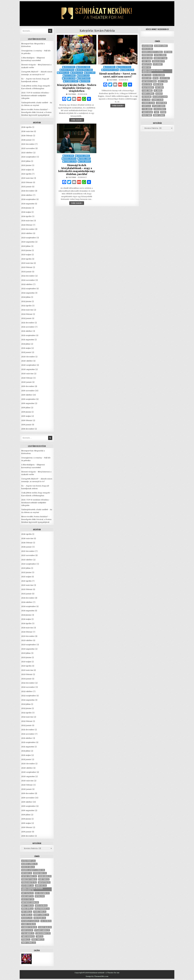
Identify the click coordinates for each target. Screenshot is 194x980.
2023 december (28, 229)
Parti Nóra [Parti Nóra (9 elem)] (27, 912)
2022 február (27, 314)
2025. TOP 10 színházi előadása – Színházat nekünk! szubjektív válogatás (36, 95)
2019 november (28, 391)
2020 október (27, 361)
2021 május (26, 348)
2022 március (27, 310)
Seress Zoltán (70, 78)
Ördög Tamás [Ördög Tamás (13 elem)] (38, 940)
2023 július (26, 246)
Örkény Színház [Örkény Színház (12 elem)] (29, 943)
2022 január (26, 318)
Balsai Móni (69, 156)
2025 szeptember (29, 157)
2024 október (27, 195)
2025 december (28, 144)
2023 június (26, 250)
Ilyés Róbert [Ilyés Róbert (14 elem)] (28, 886)
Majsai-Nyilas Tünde (85, 70)
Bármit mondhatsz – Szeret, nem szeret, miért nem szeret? (118, 75)
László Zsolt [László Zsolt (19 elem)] (28, 899)
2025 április (26, 174)
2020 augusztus (28, 369)
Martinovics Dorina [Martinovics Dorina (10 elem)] (30, 902)
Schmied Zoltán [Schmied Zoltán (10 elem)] (29, 924)
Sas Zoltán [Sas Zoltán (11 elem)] (46, 921)
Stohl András (85, 161)
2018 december (28, 429)
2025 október (27, 153)
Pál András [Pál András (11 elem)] (27, 915)
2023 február (27, 267)
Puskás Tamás (85, 158)
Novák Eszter (78, 73)
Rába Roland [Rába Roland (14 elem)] (40, 918)
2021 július (26, 344)
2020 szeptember (29, 365)
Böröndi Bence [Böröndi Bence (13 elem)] (40, 873)
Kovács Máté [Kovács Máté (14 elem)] (27, 896)
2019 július (26, 408)
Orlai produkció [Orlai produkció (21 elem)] (42, 909)
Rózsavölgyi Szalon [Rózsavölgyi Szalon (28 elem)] (30, 921)
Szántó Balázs (84, 78)
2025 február (27, 182)
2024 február (27, 225)
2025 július (26, 161)
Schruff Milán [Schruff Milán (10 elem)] (45, 927)
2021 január (26, 352)
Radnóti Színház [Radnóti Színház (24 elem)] (41, 915)
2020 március (27, 374)
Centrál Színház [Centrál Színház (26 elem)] (29, 876)
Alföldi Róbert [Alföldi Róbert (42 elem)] (28, 861)
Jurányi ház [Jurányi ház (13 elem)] (41, 886)
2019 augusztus (28, 403)
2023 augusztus (28, 242)
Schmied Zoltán (128, 70)
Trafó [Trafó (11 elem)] (40, 936)
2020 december (28, 357)
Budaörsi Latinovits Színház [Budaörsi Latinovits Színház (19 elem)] (33, 870)
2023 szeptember (29, 238)
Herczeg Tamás (84, 67)
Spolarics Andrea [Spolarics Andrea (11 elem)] (42, 930)
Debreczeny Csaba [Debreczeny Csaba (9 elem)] (29, 879)
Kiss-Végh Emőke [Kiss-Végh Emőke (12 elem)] (42, 893)
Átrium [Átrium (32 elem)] (26, 940)
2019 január (26, 425)
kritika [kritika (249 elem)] (40, 896)
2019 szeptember (29, 399)
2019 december (28, 386)
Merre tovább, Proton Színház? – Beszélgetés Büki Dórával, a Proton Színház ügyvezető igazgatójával (36, 112)
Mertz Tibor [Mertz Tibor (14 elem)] (28, 906)
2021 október (27, 331)
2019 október (27, 395)
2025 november (28, 148)
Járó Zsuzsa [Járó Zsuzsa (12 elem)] (27, 893)
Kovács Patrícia (68, 70)
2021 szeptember (28, 335)
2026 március (27, 131)
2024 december (28, 191)
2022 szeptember (29, 289)
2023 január (26, 272)
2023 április (26, 259)
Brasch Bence (70, 67)
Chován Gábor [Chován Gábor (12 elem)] (45, 876)
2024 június (26, 208)
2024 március (27, 221)
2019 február (27, 420)
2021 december (28, 323)
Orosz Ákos (91, 73)
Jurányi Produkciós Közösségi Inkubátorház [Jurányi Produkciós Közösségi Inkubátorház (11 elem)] (32, 889)
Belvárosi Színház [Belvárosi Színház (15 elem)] (29, 864)
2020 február (27, 378)
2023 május (26, 255)
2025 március (27, 178)
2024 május (26, 212)
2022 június (26, 301)
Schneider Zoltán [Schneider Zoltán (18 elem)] (29, 927)
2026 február (27, 136)
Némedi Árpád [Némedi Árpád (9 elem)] (27, 909)
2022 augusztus (28, 293)
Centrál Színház (83, 156)
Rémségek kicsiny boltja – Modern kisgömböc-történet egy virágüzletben (77, 88)
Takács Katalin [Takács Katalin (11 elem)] (28, 936)
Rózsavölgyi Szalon (111, 70)
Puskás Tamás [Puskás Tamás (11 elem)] (40, 912)
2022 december (28, 276)
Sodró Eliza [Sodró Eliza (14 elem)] (27, 930)
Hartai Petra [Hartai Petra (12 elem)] (44, 882)
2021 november (28, 327)
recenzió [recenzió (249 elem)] (27, 918)
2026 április (26, 127)
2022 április (26, 306)
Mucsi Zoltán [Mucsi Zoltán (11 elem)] (41, 906)
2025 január (26, 187)
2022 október (27, 284)
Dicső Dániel (110, 67)
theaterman (72, 94)
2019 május (26, 416)
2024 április (26, 216)
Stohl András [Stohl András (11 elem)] (28, 933)
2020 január (27, 382)
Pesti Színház (70, 75)
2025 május (26, 170)
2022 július (26, 297)
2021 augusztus (28, 340)
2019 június (26, 412)
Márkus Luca (64, 73)
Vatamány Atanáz (72, 81)
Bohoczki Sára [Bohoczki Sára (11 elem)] (28, 867)
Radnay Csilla (84, 75)
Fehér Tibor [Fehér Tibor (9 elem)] (44, 879)
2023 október (27, 233)
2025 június (26, 165)
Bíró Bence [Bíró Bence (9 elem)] (27, 873)
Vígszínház (86, 81)
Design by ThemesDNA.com (97, 976)
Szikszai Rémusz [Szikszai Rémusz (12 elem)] (43, 933)
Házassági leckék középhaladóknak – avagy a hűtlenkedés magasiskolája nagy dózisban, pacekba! (77, 169)
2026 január (26, 140)
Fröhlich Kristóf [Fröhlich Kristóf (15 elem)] (29, 882)
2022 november (28, 280)
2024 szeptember (29, 199)
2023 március (27, 263)
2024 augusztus (28, 204)
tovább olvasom (77, 120)
